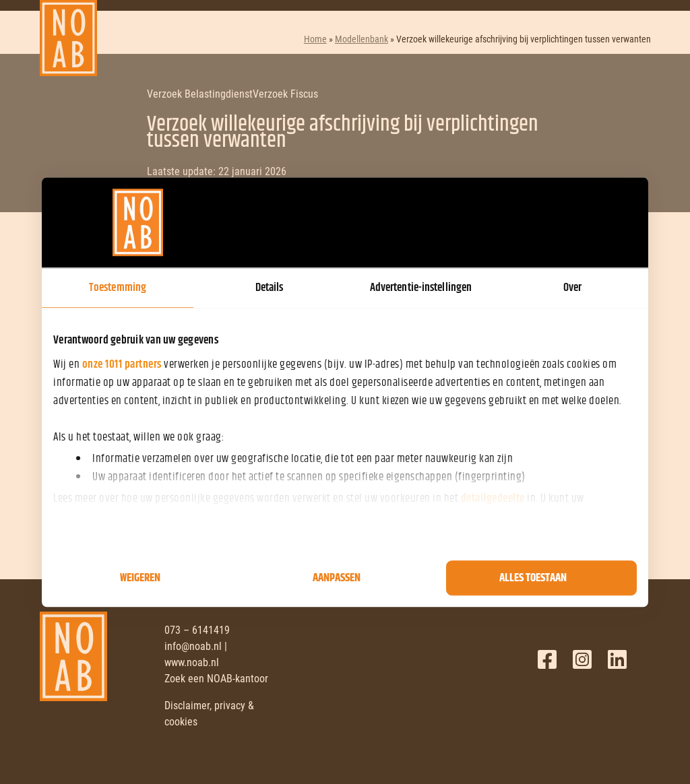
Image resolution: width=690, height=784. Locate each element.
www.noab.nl (192, 662)
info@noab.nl (193, 646)
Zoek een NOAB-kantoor (216, 679)
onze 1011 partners (122, 364)
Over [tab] (572, 288)
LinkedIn (617, 659)
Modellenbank (362, 39)
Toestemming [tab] (118, 288)
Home (315, 39)
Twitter (582, 659)
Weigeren (140, 578)
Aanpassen (337, 578)
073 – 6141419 (197, 630)
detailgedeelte (493, 498)
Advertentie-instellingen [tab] (421, 288)
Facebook (547, 659)
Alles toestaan (533, 578)
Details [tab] (270, 288)
